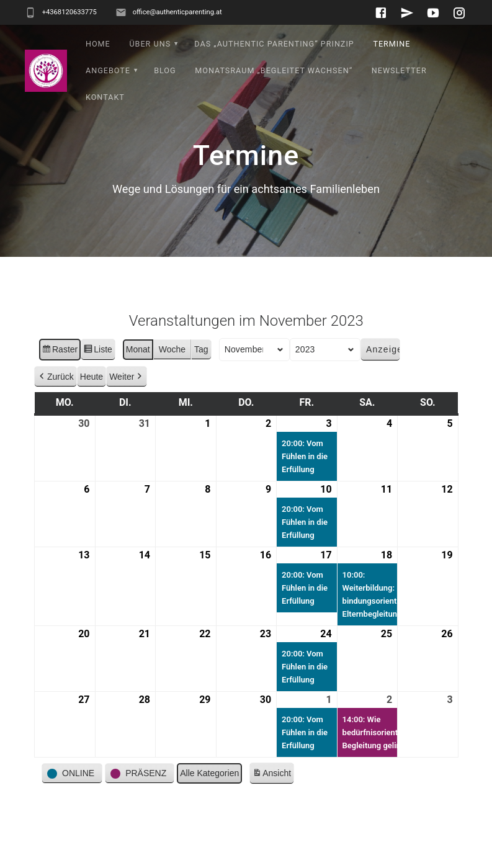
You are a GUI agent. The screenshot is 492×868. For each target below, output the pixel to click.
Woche (172, 376)
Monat (137, 376)
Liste (98, 378)
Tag (201, 376)
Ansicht (273, 802)
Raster (60, 378)
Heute (91, 403)
